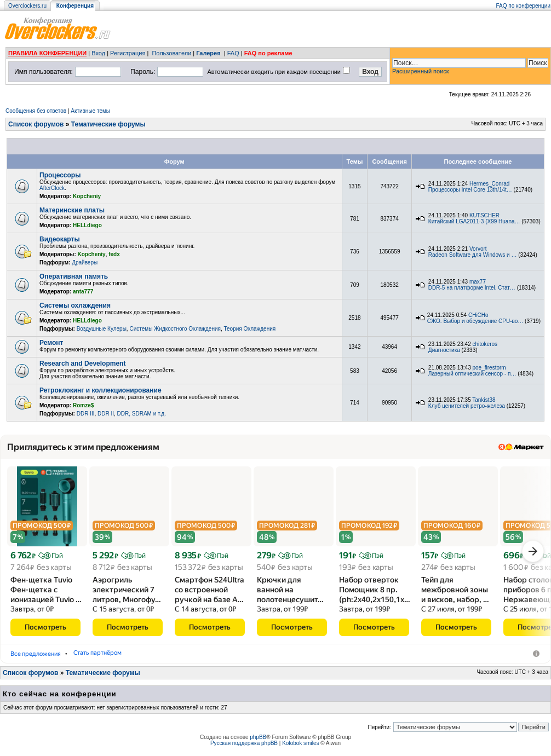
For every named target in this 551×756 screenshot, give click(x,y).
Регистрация (128, 53)
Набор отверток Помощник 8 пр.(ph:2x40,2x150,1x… (375, 593)
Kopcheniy (87, 196)
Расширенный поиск (421, 71)
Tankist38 (484, 400)
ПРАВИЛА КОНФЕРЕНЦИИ (47, 53)
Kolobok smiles (300, 747)
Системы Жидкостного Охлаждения (175, 329)
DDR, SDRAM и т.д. (142, 414)
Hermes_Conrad (489, 184)
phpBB (258, 741)
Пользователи (171, 53)
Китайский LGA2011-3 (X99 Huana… (474, 221)
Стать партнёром (263, 657)
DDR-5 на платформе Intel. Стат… (472, 288)
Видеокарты (60, 239)
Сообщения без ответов (36, 111)
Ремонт (51, 343)
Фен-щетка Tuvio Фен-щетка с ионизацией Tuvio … (46, 593)
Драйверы (85, 262)
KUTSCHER (484, 215)
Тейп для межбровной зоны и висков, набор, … (455, 593)
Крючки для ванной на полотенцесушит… (290, 593)
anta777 (83, 292)
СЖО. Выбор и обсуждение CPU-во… (475, 321)
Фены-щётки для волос (49, 657)
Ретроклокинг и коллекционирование (101, 390)
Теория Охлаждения (249, 329)
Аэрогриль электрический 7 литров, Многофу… (127, 593)
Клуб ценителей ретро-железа (467, 406)
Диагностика (444, 350)
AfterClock (52, 188)
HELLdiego (87, 225)
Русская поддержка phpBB (244, 747)
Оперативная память (74, 276)
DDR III (86, 414)
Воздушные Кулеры (102, 329)
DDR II (106, 414)
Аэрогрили (119, 657)
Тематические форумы (108, 124)
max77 (478, 282)
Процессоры (60, 175)
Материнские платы (72, 210)
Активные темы (90, 111)
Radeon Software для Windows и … (473, 255)
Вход (98, 53)
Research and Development (82, 363)
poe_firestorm (489, 368)
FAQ (233, 53)
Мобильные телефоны (186, 657)
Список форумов (36, 124)
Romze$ (83, 405)
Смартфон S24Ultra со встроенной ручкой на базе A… (210, 593)
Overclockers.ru (27, 6)
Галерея (208, 53)
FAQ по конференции (523, 6)
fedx (114, 254)
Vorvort (478, 249)
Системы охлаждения (75, 305)
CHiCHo (478, 315)
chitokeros (485, 344)
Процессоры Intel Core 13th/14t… (470, 190)
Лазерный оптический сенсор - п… (472, 374)
